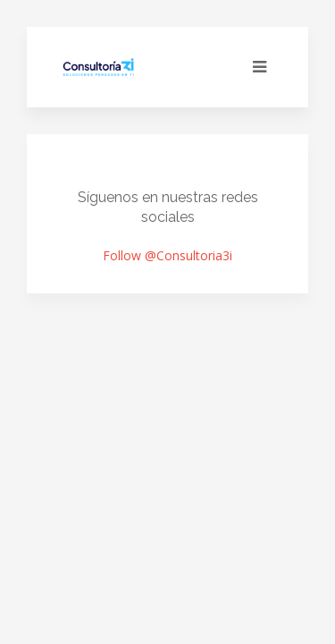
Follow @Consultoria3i (167, 255)
